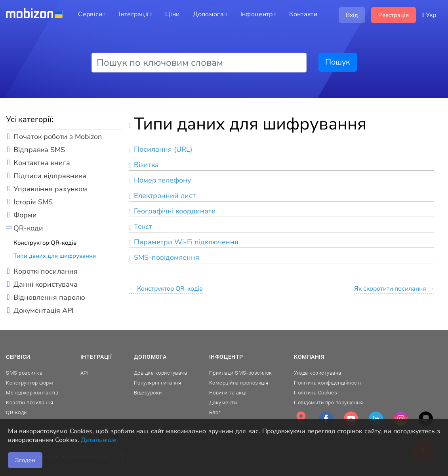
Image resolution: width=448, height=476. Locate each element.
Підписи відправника (50, 176)
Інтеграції (96, 357)
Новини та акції (229, 393)
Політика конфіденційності (328, 383)
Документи (223, 403)
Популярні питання (158, 383)
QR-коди (28, 228)
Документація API (44, 310)
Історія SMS (33, 202)
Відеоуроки (148, 393)
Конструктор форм (30, 383)
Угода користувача (318, 373)
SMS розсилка (24, 373)
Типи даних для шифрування (55, 256)
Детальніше (99, 440)
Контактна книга (42, 163)
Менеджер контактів (32, 393)
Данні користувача (46, 284)
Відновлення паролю (49, 297)
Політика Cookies (316, 393)
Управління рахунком (50, 189)
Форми (25, 215)
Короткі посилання (46, 271)
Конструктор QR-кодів (45, 243)
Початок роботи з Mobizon (58, 137)
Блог (215, 412)
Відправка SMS (39, 150)
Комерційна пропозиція (239, 383)
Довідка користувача (161, 373)
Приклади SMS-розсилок (241, 373)
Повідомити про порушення (328, 403)
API (85, 373)
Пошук (338, 62)
